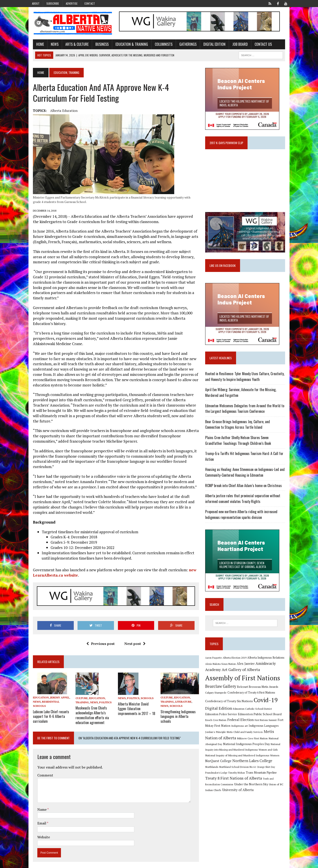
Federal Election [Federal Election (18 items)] (228, 723)
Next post (133, 639)
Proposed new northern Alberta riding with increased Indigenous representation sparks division (243, 518)
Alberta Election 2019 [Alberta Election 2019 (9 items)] (236, 662)
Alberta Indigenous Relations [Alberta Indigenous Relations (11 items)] (267, 662)
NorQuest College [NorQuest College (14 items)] (262, 758)
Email (38, 818)
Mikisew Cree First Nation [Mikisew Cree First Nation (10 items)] (222, 742)
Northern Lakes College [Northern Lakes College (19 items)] (227, 764)
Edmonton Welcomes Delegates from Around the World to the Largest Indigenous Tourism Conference (246, 412)
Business (98, 45)
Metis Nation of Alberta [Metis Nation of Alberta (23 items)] (265, 735)
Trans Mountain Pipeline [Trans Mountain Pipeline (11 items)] (222, 776)
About (36, 3)
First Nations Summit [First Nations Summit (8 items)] (254, 724)
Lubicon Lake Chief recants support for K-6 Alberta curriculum (47, 713)
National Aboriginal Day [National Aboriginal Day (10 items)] (252, 742)
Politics (102, 698)
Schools (146, 694)
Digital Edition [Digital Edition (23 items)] (220, 712)
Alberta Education (60, 111)
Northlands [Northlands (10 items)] (254, 764)
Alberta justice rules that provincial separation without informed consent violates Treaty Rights (244, 502)
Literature (183, 698)
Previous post (99, 639)
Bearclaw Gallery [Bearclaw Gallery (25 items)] (222, 690)
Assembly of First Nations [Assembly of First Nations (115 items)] (244, 682)
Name (38, 804)
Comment (41, 770)
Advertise (72, 3)
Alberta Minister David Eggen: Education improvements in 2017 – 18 (135, 704)
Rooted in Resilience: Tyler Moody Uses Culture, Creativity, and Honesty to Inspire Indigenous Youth (246, 380)
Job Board (236, 45)
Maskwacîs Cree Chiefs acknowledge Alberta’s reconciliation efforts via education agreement (89, 711)
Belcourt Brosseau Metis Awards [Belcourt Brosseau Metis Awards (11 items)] (259, 691)
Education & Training (128, 45)
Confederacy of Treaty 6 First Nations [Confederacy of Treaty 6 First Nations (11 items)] (253, 697)
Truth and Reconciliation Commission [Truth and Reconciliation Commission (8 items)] (240, 782)
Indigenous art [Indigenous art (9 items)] (225, 729)
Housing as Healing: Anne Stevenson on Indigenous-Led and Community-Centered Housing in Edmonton (246, 476)
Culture (79, 694)
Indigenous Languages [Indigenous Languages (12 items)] (249, 729)
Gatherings (184, 45)
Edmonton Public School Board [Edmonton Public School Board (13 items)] (247, 718)
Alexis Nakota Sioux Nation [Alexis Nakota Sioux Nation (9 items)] (222, 668)
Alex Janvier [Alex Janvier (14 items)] (247, 667)
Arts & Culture (73, 45)
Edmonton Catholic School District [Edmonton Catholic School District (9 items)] (254, 712)
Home (36, 45)
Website (39, 832)
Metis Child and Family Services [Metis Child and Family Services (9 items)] (225, 736)
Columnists (159, 45)
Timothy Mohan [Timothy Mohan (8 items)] (274, 770)
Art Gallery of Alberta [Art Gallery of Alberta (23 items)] (242, 673)
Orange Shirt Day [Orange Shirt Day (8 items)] (233, 770)
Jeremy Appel (56, 694)
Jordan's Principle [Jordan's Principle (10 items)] (276, 729)
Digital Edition (210, 45)
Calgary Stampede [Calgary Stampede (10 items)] (217, 696)
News (50, 45)
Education (37, 694)
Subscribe (53, 3)
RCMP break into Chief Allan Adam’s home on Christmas (245, 489)
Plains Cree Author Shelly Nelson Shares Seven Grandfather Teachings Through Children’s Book (247, 444)
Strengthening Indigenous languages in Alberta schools (180, 710)
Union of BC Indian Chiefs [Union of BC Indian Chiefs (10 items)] (242, 788)
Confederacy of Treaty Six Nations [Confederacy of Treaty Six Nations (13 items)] (231, 705)
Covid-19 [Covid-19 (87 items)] (267, 704)
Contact (90, 3)
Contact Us (259, 45)
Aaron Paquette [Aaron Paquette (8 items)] (215, 662)
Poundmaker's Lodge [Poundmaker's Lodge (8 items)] (254, 770)
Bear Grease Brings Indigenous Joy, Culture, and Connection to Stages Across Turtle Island (247, 428)
